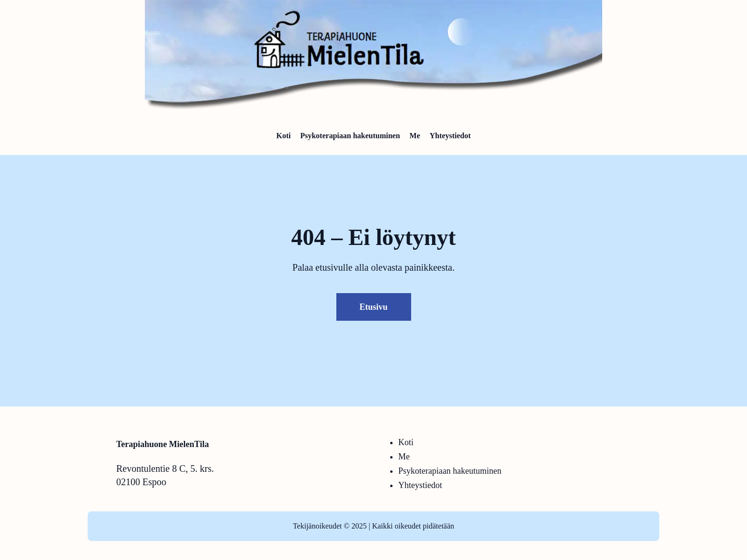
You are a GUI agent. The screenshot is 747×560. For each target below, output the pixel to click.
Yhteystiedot (420, 485)
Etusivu (373, 307)
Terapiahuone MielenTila (163, 444)
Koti (406, 442)
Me (404, 457)
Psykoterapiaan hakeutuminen (450, 471)
